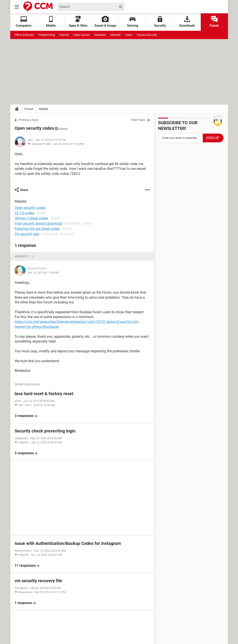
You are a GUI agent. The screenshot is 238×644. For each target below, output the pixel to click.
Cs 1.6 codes (24, 213)
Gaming (133, 22)
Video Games (81, 35)
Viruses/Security (147, 35)
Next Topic (138, 120)
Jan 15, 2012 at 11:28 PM (69, 144)
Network (116, 35)
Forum (214, 22)
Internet (64, 35)
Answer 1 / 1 (24, 256)
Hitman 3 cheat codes (31, 218)
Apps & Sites (78, 22)
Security (160, 22)
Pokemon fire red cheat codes (37, 229)
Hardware (100, 35)
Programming (47, 35)
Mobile (43, 109)
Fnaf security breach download (38, 223)
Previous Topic (29, 120)
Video (129, 35)
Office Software (24, 35)
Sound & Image (105, 22)
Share (24, 190)
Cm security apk (27, 234)
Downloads (187, 22)
